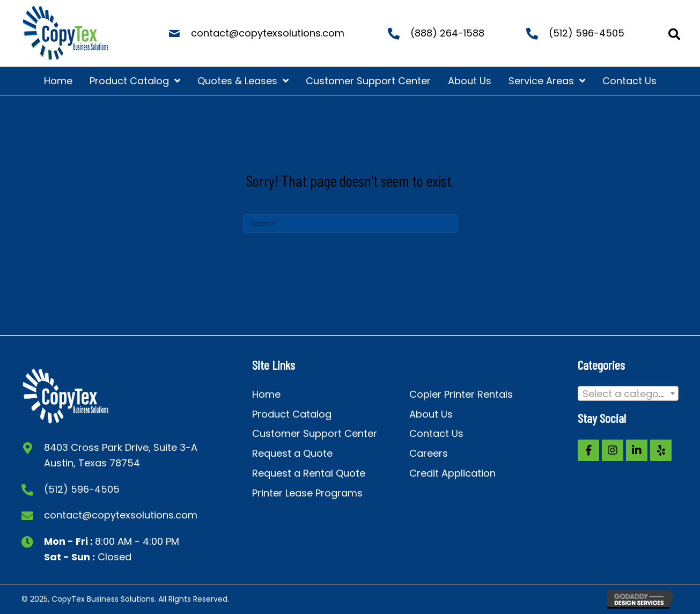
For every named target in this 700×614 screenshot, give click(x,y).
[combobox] (628, 393)
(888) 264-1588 (447, 33)
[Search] (350, 224)
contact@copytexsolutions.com (268, 33)
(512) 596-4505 (587, 33)
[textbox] (628, 394)
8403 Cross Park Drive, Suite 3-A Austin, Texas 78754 (121, 455)
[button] (588, 450)
